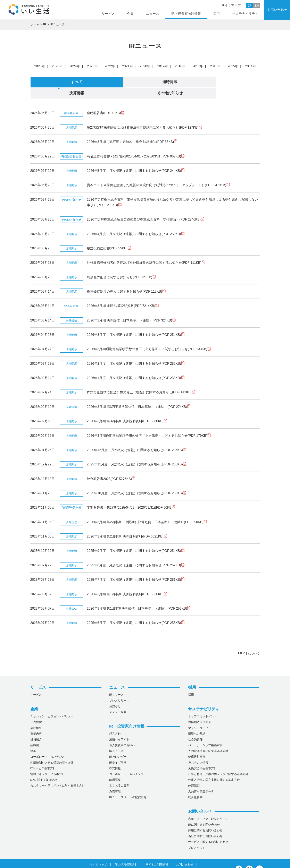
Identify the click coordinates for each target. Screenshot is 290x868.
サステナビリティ (245, 14)
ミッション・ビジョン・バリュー (52, 705)
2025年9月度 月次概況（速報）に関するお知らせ (136, 539)
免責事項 (115, 780)
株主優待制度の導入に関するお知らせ (126, 280)
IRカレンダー (118, 745)
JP (250, 6)
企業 (130, 14)
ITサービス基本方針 (43, 757)
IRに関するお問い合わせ (204, 813)
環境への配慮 (197, 722)
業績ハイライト (119, 728)
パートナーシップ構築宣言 (205, 734)
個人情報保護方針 (126, 853)
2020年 (145, 66)
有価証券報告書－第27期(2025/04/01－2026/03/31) (136, 145)
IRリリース (116, 683)
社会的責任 (195, 728)
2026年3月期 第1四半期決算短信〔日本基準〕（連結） (139, 597)
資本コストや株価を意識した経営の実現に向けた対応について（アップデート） (158, 174)
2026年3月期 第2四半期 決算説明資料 (127, 525)
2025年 (57, 66)
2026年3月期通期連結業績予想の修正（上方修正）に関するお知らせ (149, 338)
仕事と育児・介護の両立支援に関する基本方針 (218, 763)
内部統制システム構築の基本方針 (52, 751)
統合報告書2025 (111, 467)
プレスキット (197, 836)
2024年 (75, 66)
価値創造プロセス (200, 711)
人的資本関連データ (201, 780)
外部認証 (194, 774)
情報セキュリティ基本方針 (48, 763)
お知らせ (115, 695)
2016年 (215, 66)
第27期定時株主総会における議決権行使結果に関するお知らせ (145, 116)
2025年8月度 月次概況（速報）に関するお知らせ (136, 554)
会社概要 (36, 716)
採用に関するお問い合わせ (205, 819)
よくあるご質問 (119, 774)
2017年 (198, 66)
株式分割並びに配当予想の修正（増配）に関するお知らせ (141, 381)
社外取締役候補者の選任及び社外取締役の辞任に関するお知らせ (146, 251)
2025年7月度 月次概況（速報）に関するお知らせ (136, 568)
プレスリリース (119, 689)
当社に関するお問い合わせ (205, 825)
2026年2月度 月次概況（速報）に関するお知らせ (136, 352)
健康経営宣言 (197, 745)
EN (257, 6)
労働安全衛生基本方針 (202, 757)
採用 (216, 14)
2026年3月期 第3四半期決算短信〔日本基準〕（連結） (139, 395)
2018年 (180, 66)
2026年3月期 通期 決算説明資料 (123, 295)
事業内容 (36, 722)
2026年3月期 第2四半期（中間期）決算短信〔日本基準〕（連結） (147, 511)
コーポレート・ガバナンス (48, 745)
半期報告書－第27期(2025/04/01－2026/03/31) (132, 496)
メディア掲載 (118, 701)
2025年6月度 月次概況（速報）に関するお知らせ (136, 612)
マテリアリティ (198, 716)
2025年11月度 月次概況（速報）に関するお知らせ (137, 453)
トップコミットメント (202, 705)
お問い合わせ (277, 10)
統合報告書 (195, 786)
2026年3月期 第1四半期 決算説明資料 (127, 583)
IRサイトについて (248, 642)
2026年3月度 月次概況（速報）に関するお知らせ (136, 323)
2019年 (163, 66)
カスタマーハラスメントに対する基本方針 (58, 774)
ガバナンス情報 (198, 751)
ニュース (152, 14)
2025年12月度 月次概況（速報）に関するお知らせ (137, 439)
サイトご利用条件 (157, 853)
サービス (108, 14)
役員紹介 (36, 728)
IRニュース (116, 740)
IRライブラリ (118, 751)
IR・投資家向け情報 (186, 14)
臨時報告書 (106, 102)
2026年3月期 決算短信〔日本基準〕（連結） (131, 309)
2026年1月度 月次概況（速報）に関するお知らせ (136, 367)
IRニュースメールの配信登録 (128, 786)
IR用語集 (115, 768)
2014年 (250, 66)
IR (45, 24)
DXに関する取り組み (44, 768)
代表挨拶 (36, 711)
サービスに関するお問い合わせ (208, 831)
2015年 (233, 66)
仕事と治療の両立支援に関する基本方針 (214, 768)
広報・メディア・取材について (208, 807)
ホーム (35, 24)
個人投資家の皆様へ (122, 734)
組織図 (35, 734)
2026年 (40, 66)
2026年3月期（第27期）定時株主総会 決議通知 (132, 131)
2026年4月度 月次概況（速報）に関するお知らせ (136, 222)
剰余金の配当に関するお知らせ (121, 266)
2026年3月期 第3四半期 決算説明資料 (127, 410)
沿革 (33, 740)
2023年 (92, 66)
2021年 (127, 66)
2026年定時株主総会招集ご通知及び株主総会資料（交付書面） (146, 208)
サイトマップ (231, 5)
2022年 (110, 66)
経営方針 (115, 722)
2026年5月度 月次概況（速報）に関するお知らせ (136, 159)
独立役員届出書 (109, 237)
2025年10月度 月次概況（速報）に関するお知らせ (137, 482)
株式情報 (115, 757)
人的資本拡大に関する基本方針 (208, 740)
